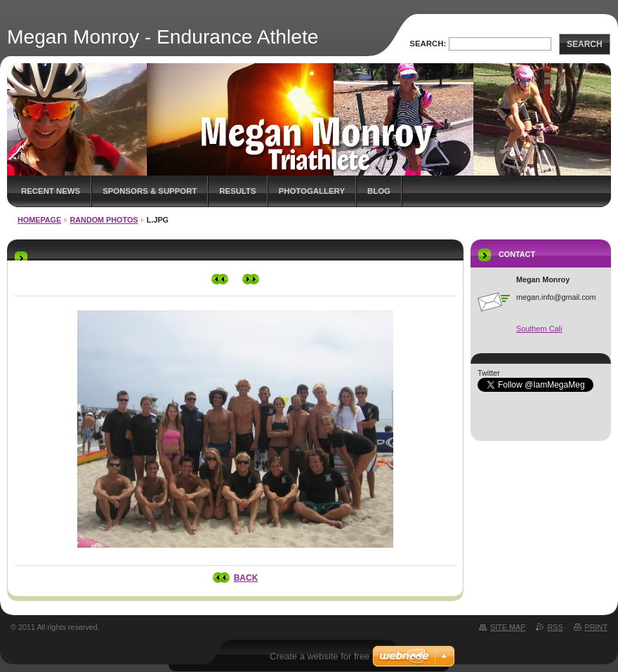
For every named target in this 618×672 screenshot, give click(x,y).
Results (237, 191)
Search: (428, 44)
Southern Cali (539, 329)
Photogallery (312, 191)
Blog (379, 191)
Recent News (51, 191)
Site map (508, 627)
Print (596, 627)
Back (246, 578)
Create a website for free (320, 656)
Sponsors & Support (150, 191)
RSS (555, 627)
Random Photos (104, 220)
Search (585, 44)
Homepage (39, 220)
